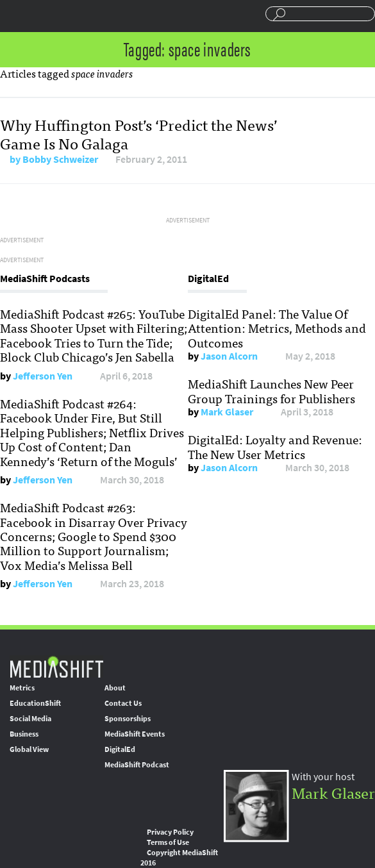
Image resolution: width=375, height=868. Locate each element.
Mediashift (75, 16)
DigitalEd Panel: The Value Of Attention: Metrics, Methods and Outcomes (277, 328)
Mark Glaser (227, 412)
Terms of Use (168, 842)
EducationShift (35, 703)
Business (24, 734)
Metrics (22, 688)
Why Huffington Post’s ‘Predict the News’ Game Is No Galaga (139, 133)
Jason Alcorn (229, 356)
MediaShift (56, 666)
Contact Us (123, 703)
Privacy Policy (170, 832)
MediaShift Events (135, 734)
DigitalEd (120, 749)
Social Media (30, 719)
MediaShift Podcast (137, 765)
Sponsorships (128, 719)
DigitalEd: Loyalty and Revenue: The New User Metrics (275, 446)
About (115, 688)
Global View (29, 749)
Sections (15, 15)
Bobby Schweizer (60, 159)
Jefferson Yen (43, 376)
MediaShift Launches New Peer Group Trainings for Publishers (271, 390)
